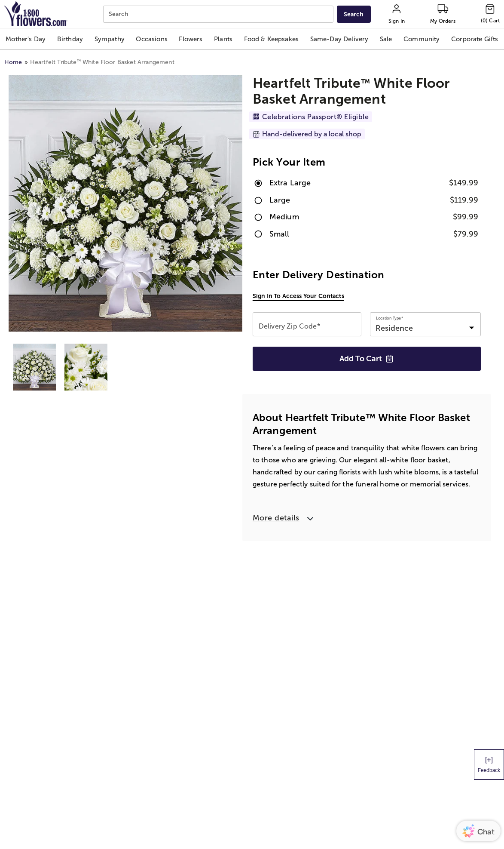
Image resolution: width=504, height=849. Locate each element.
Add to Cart (367, 359)
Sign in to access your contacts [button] (298, 296)
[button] (26, 39)
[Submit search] (354, 14)
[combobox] (219, 14)
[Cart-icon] (490, 14)
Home (13, 62)
